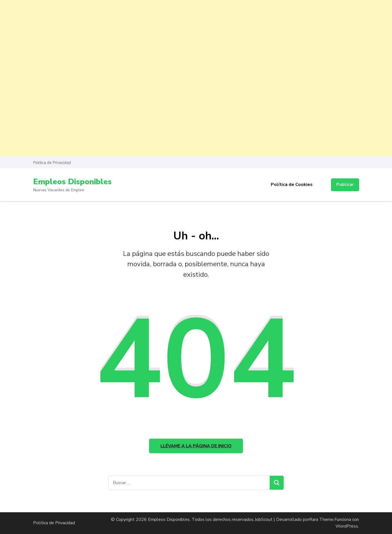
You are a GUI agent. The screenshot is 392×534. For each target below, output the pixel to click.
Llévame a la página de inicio (196, 446)
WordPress (347, 526)
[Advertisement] (167, 39)
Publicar (345, 185)
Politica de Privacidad (52, 163)
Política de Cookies (292, 185)
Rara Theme (321, 520)
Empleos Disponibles (72, 182)
